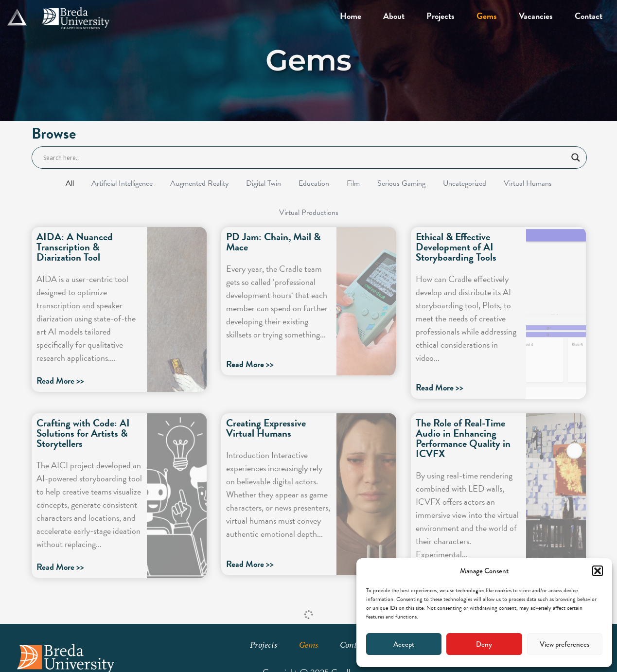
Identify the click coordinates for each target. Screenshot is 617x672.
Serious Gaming (401, 183)
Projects (441, 16)
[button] (598, 571)
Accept (404, 644)
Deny (484, 644)
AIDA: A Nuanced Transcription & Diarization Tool (75, 247)
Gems (487, 16)
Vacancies (536, 16)
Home (351, 16)
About (394, 16)
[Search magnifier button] (576, 158)
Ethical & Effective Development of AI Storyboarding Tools (456, 247)
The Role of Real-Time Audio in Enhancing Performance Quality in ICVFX (463, 438)
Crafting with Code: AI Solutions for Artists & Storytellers (83, 433)
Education (314, 183)
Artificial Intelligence (122, 183)
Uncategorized (465, 183)
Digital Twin (264, 183)
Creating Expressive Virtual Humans (266, 428)
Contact (589, 16)
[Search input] (305, 158)
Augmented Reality (199, 183)
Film (353, 183)
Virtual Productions (309, 212)
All (70, 183)
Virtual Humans (528, 183)
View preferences (564, 644)
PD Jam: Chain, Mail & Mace (273, 242)
